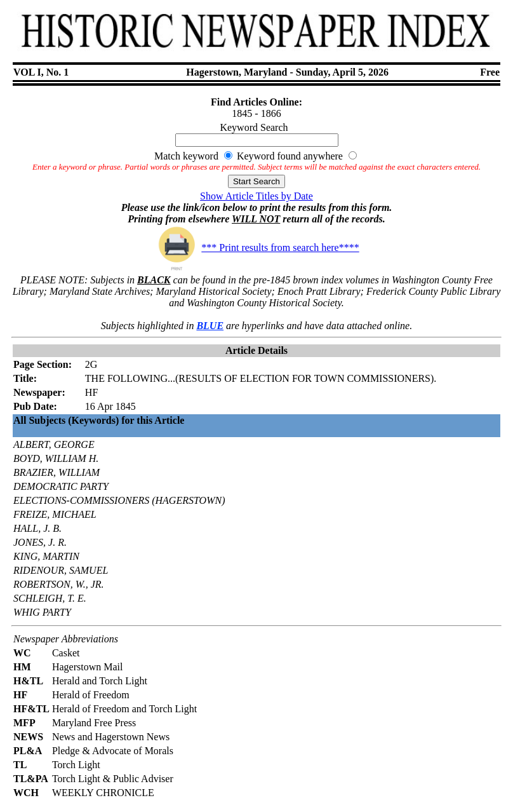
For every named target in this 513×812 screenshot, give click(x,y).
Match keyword (186, 156)
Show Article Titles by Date (256, 196)
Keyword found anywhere (290, 156)
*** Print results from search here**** (256, 247)
